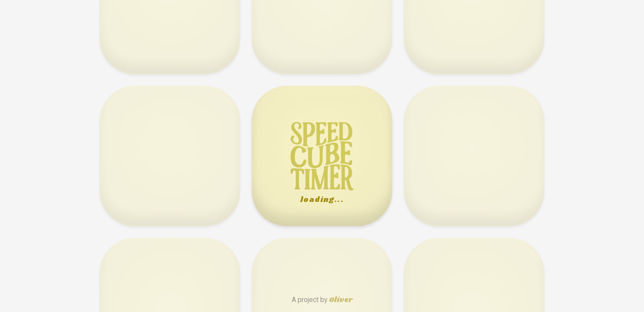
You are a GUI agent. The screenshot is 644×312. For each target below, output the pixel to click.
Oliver (341, 300)
